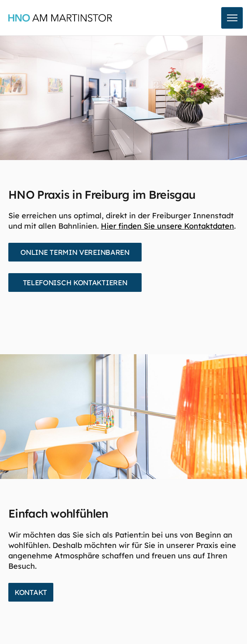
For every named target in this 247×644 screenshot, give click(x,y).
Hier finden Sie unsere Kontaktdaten (167, 226)
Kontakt (31, 592)
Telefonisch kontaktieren (75, 283)
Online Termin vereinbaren (75, 252)
